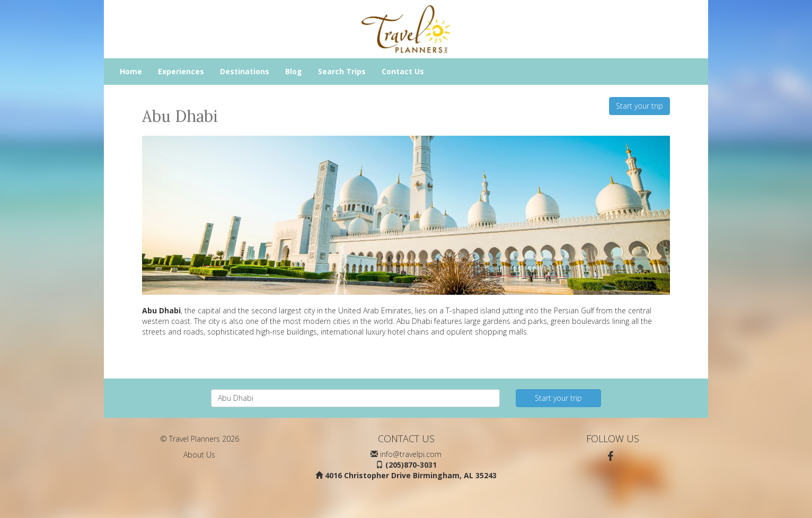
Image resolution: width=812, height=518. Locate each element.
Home (131, 71)
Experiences (181, 71)
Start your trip (639, 106)
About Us (199, 455)
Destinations (245, 71)
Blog (294, 71)
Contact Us (403, 71)
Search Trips (342, 71)
